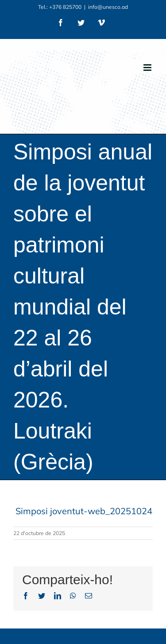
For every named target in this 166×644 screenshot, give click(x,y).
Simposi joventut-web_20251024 (84, 511)
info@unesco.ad (108, 7)
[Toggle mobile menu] (148, 68)
